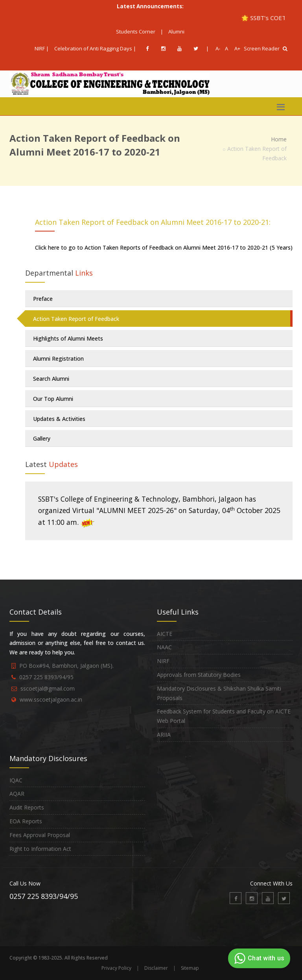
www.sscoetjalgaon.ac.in (51, 699)
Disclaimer (156, 968)
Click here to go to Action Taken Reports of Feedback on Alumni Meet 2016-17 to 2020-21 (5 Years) (164, 247)
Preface (43, 299)
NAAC (164, 647)
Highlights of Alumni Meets (68, 338)
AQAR (17, 794)
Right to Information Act (40, 849)
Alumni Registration (58, 358)
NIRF (163, 661)
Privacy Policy (116, 968)
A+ (235, 48)
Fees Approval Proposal (40, 835)
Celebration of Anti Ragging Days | (95, 48)
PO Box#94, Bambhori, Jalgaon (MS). (66, 666)
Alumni (176, 31)
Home (279, 139)
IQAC (16, 780)
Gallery (42, 438)
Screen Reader (262, 48)
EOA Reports (26, 821)
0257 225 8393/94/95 (46, 677)
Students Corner (136, 31)
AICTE (165, 634)
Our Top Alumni (53, 399)
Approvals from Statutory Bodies (199, 675)
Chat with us (258, 958)
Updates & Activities (59, 419)
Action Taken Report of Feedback (76, 319)
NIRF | (42, 48)
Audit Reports (27, 807)
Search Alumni (51, 379)
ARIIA (164, 735)
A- (216, 48)
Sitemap (190, 968)
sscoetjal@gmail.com (48, 688)
